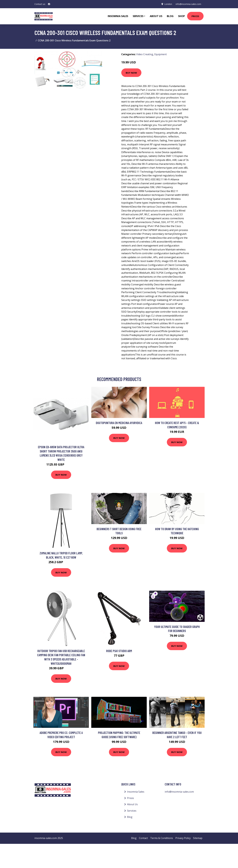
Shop (181, 16)
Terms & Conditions (162, 838)
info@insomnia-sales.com (188, 4)
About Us (156, 16)
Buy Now (131, 73)
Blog (170, 16)
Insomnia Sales (118, 16)
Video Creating (145, 54)
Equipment (161, 54)
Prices (195, 16)
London (168, 4)
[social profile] (49, 4)
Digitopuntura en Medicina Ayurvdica (119, 423)
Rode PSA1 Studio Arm (119, 651)
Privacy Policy (183, 838)
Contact (143, 838)
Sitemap (198, 838)
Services (132, 811)
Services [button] (138, 16)
